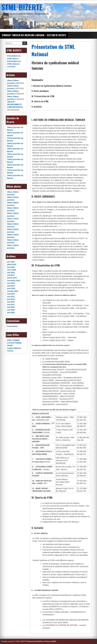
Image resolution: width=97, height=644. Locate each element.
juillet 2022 (12, 264)
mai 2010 (11, 307)
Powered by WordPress (36, 641)
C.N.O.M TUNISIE (14, 343)
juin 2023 (11, 262)
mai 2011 (11, 304)
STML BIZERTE (22, 7)
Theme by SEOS (50, 641)
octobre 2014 (13, 291)
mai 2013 (11, 297)
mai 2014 (11, 294)
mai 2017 (11, 275)
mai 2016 (11, 283)
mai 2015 (11, 286)
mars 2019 (11, 270)
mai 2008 (11, 313)
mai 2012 (11, 302)
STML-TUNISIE (13, 340)
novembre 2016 (14, 281)
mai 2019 (11, 267)
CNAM (10, 346)
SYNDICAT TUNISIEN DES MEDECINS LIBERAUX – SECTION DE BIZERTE (34, 35)
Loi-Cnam (11, 67)
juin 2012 (11, 299)
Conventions (13, 326)
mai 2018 (11, 272)
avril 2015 (11, 288)
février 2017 (12, 278)
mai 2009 (11, 310)
